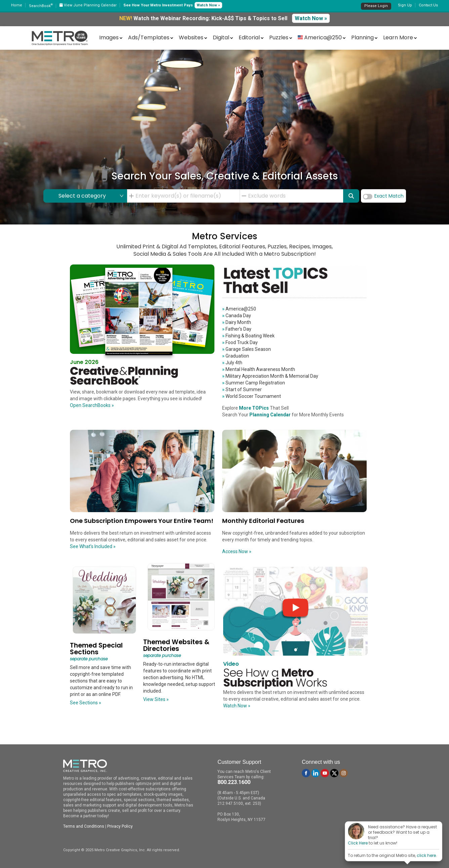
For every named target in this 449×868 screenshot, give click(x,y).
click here (426, 855)
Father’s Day (237, 329)
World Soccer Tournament (252, 396)
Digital (221, 37)
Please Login (376, 6)
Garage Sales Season (247, 349)
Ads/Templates (149, 37)
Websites (191, 37)
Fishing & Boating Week (248, 336)
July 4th (232, 363)
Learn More (398, 37)
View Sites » (156, 699)
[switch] (368, 197)
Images (109, 37)
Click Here (358, 843)
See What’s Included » (93, 546)
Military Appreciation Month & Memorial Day (270, 376)
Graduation (236, 356)
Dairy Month (237, 322)
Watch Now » (208, 5)
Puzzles (279, 37)
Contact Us (428, 5)
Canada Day (237, 316)
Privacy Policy (120, 826)
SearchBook (41, 6)
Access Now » (237, 551)
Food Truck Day (240, 342)
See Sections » (86, 703)
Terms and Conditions (84, 826)
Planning (362, 37)
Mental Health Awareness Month (259, 369)
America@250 (239, 309)
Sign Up (405, 5)
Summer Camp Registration (254, 383)
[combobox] (186, 196)
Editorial (249, 37)
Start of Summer (242, 389)
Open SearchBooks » (92, 405)
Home (17, 5)
